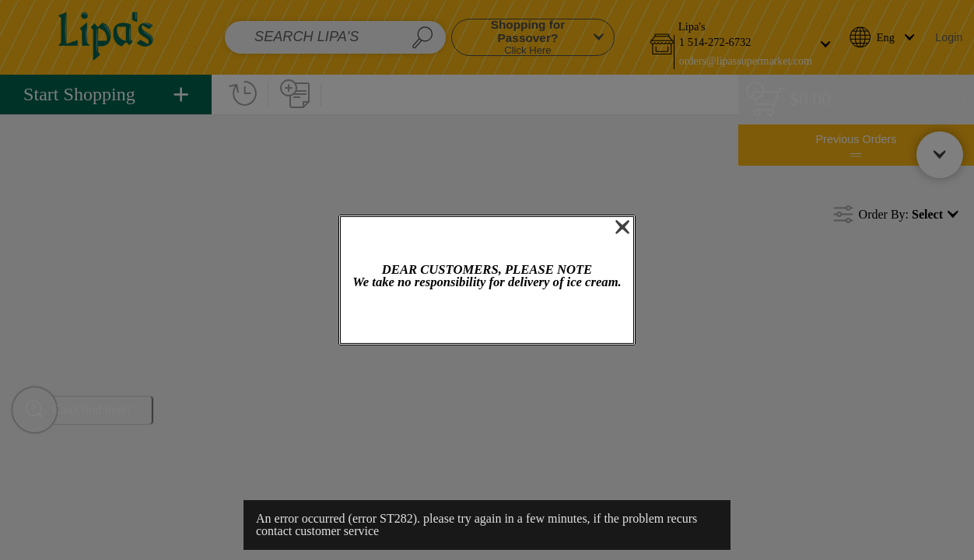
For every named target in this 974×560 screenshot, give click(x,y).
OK (487, 318)
